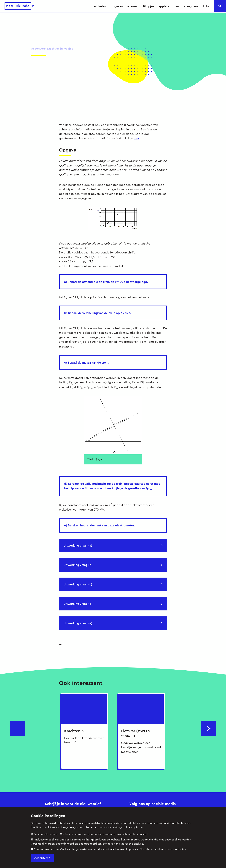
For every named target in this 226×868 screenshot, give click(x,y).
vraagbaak (191, 6)
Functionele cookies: (90, 834)
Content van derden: (109, 849)
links (206, 6)
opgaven (117, 6)
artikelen (100, 6)
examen (133, 6)
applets (164, 6)
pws (176, 6)
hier (136, 138)
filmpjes (149, 6)
